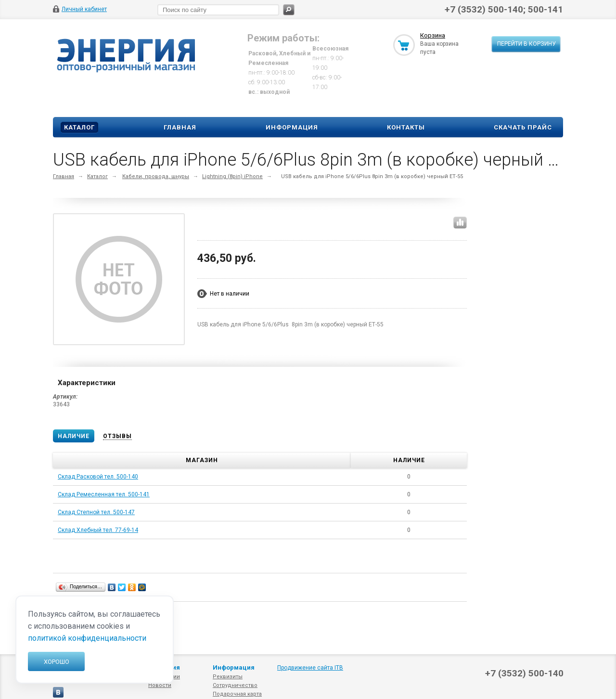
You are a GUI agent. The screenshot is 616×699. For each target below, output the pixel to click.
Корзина (433, 35)
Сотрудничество (235, 685)
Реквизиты (228, 677)
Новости (160, 685)
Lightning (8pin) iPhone (232, 176)
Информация (292, 127)
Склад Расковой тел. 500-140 (98, 477)
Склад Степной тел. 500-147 (96, 512)
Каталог (79, 127)
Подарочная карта (237, 694)
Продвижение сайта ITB (310, 668)
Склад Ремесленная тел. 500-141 (104, 494)
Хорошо (57, 662)
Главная (180, 127)
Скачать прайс (523, 127)
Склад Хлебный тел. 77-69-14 (98, 530)
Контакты (406, 127)
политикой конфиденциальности (87, 638)
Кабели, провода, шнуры (156, 176)
